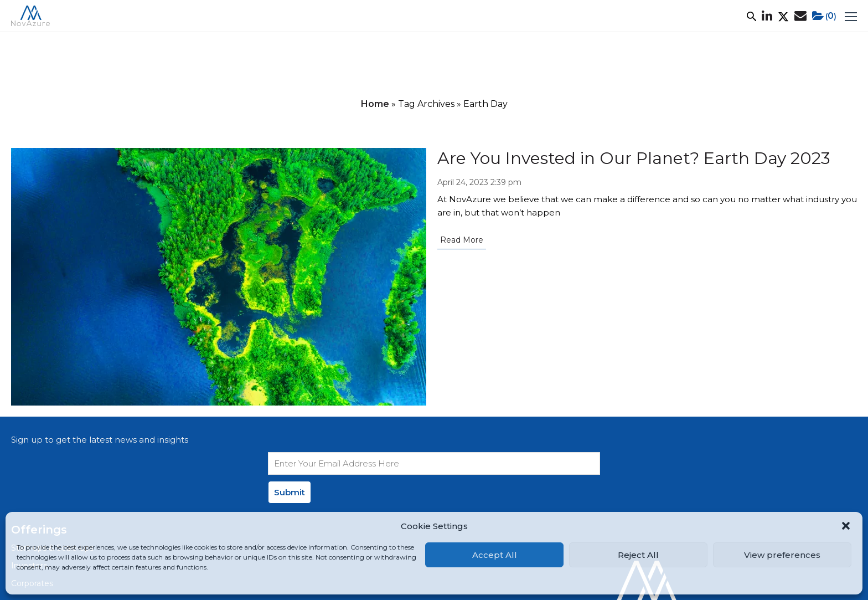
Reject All (638, 555)
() (824, 16)
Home (375, 104)
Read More (462, 240)
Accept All (495, 555)
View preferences (782, 555)
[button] (846, 526)
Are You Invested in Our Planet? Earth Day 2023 (634, 158)
